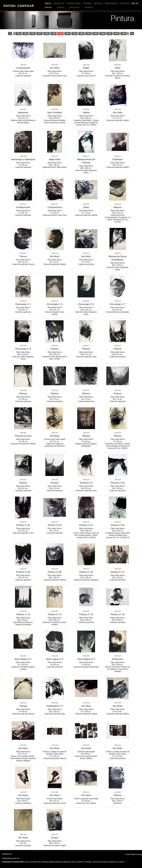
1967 (109, 33)
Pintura (48, 7)
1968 (116, 33)
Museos (98, 3)
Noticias (125, 3)
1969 (123, 33)
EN (137, 3)
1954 (19, 33)
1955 (26, 33)
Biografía (59, 3)
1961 (68, 33)
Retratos (89, 7)
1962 (74, 33)
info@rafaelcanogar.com (11, 858)
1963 (81, 33)
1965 (95, 33)
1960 (61, 33)
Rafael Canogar (19, 6)
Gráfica (61, 7)
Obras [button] (48, 3)
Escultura (74, 7)
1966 (102, 33)
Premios (87, 3)
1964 (88, 33)
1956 (33, 33)
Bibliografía (111, 3)
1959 (54, 33)
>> (132, 33)
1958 (47, 33)
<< (10, 33)
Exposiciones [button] (74, 3)
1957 (40, 33)
